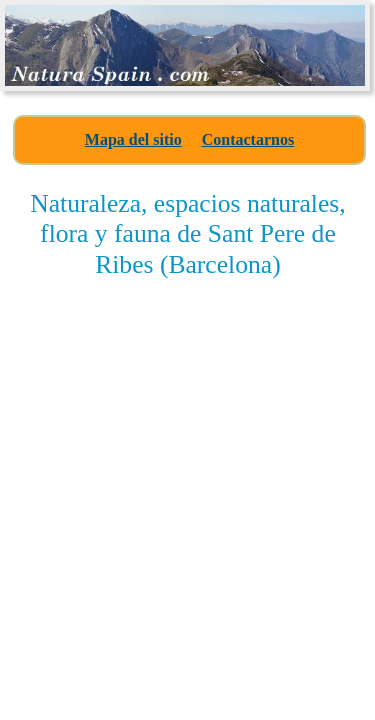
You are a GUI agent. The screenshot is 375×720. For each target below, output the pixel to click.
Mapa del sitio (133, 139)
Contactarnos (248, 139)
